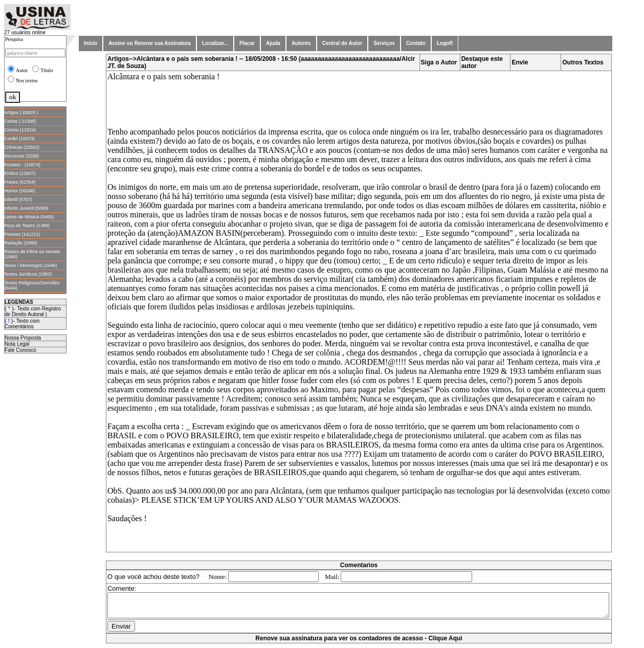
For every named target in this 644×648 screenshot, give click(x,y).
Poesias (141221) (22, 234)
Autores (301, 43)
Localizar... (215, 43)
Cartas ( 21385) (20, 121)
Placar (247, 43)
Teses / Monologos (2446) (31, 265)
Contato (416, 43)
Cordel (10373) (19, 139)
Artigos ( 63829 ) (21, 113)
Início (91, 43)
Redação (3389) (21, 243)
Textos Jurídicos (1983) (28, 274)
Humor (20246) (20, 191)
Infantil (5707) (18, 199)
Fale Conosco (20, 350)
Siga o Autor (441, 62)
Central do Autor (342, 43)
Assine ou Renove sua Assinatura (150, 43)
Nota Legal (17, 344)
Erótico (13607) (20, 173)
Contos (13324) (20, 130)
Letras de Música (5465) (29, 217)
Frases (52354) (20, 182)
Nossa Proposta (23, 338)
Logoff (445, 43)
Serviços (384, 43)
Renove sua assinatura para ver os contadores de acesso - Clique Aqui (361, 643)
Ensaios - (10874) (22, 165)
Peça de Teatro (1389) (27, 226)
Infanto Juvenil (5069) (26, 208)
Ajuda (273, 43)
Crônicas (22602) (22, 147)
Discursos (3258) (21, 156)
